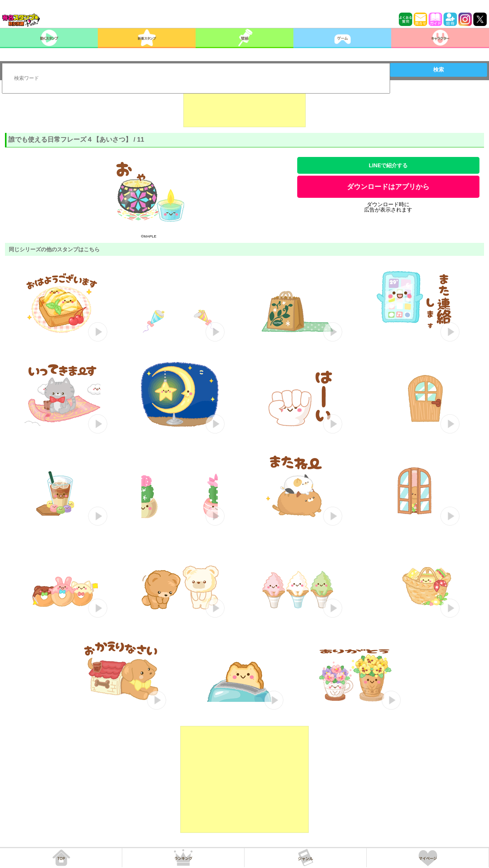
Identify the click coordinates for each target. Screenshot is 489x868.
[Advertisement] (244, 108)
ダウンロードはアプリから (388, 187)
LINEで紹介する (388, 165)
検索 (439, 70)
